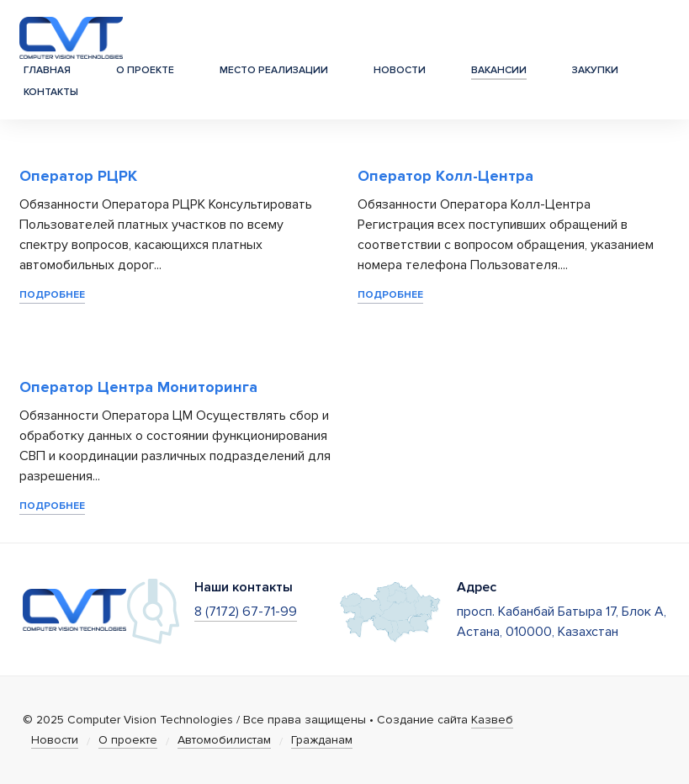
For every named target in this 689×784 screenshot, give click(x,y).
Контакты (51, 92)
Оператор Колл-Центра (445, 176)
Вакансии (499, 70)
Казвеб (492, 720)
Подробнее (52, 295)
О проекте (145, 70)
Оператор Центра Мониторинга (138, 387)
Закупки (595, 70)
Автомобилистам (224, 740)
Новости (400, 70)
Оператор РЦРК (78, 176)
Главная (47, 70)
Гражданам (322, 740)
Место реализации (274, 70)
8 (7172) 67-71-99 (246, 612)
